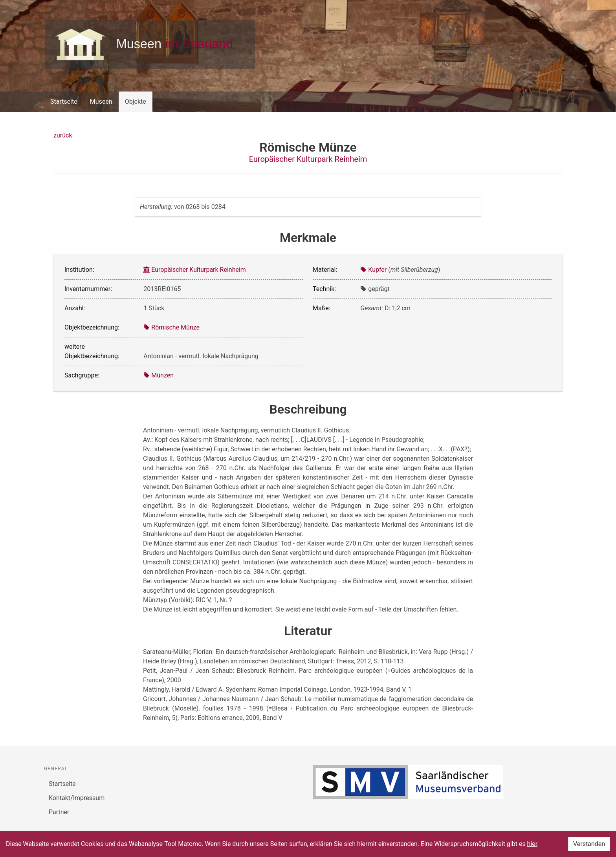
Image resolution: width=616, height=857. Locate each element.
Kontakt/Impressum (77, 798)
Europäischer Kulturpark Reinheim (308, 159)
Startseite (64, 102)
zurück (63, 135)
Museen (101, 102)
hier (532, 844)
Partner (59, 812)
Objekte (136, 102)
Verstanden (589, 844)
